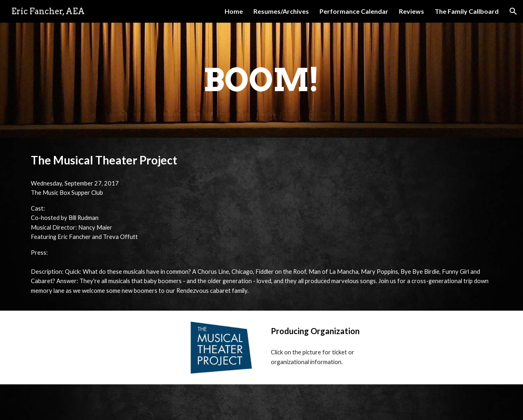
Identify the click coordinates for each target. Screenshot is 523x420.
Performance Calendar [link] (354, 11)
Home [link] (234, 11)
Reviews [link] (412, 11)
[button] (513, 11)
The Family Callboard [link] (467, 11)
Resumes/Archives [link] (281, 11)
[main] (261, 80)
